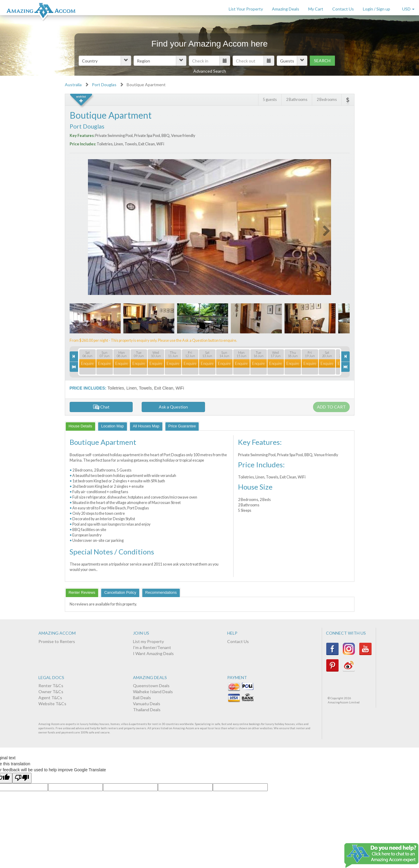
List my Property (148, 641)
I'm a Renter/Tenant (152, 647)
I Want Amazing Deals (153, 653)
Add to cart (331, 407)
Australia (73, 85)
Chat (101, 407)
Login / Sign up (377, 9)
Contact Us (343, 9)
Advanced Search (210, 71)
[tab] (80, 426)
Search (322, 61)
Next (323, 230)
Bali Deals (142, 698)
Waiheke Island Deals (153, 692)
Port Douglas (104, 85)
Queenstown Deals (151, 686)
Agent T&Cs (50, 698)
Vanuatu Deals (147, 704)
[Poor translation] (22, 778)
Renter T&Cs (51, 686)
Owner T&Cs (51, 692)
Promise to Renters (57, 641)
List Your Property (246, 9)
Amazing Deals (286, 9)
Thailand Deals (147, 710)
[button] (105, 61)
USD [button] (408, 9)
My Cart (316, 9)
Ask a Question (173, 407)
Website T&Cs (52, 704)
